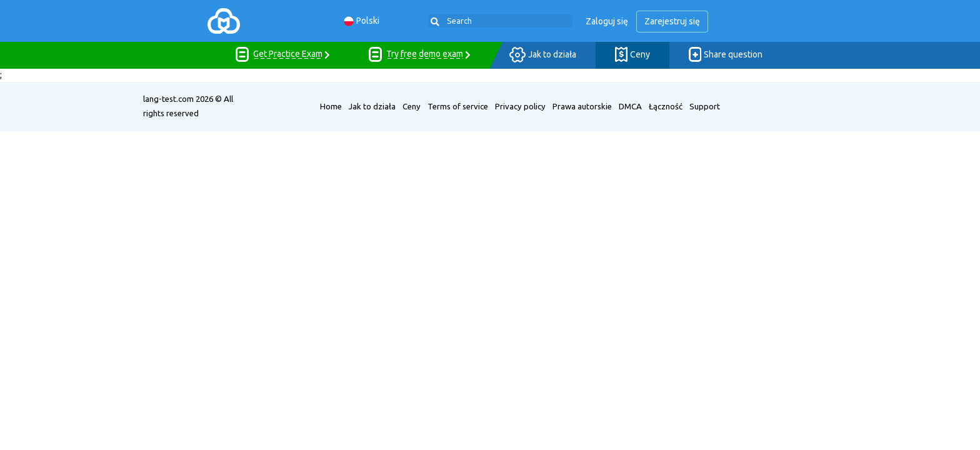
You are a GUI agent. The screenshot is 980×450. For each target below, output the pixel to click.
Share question (726, 55)
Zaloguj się (607, 21)
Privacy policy (520, 106)
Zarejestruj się (672, 21)
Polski (362, 21)
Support (705, 106)
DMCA (630, 106)
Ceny (632, 55)
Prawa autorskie (582, 106)
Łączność (666, 106)
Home (331, 106)
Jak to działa (543, 55)
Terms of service (458, 106)
